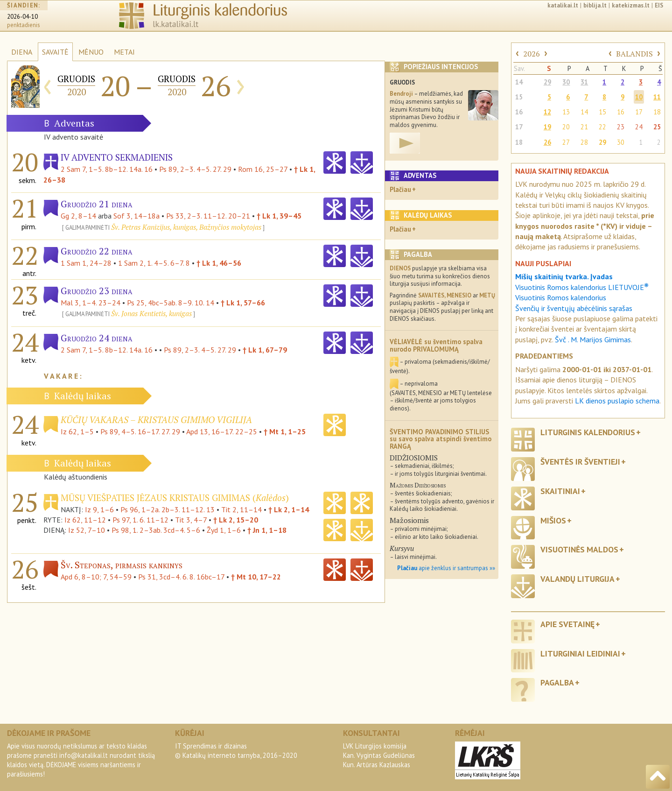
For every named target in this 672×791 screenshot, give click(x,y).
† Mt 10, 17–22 (256, 577)
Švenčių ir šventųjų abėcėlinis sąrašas (574, 308)
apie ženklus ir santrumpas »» (446, 568)
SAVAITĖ (55, 52)
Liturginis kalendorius (588, 432)
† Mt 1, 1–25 (285, 431)
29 (547, 82)
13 (566, 112)
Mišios (553, 520)
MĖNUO (91, 52)
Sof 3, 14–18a (136, 216)
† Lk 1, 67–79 (265, 350)
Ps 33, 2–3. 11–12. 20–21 (208, 216)
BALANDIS (634, 54)
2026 (532, 54)
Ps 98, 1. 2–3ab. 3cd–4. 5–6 (156, 530)
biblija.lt (595, 5)
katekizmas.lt (631, 5)
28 (584, 142)
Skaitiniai (560, 491)
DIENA (22, 52)
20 (566, 127)
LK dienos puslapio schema (617, 401)
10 (639, 97)
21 (584, 127)
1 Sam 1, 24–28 (86, 263)
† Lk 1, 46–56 (219, 263)
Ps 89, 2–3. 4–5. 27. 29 (195, 169)
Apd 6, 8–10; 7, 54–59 (96, 577)
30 (566, 82)
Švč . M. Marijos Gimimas (593, 339)
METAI (124, 52)
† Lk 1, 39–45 (279, 216)
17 (639, 112)
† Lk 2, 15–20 (236, 520)
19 (547, 127)
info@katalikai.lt (84, 755)
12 (547, 112)
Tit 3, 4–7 (191, 520)
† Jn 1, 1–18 (267, 530)
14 (519, 82)
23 (621, 127)
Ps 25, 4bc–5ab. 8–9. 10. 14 (171, 303)
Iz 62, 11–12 (85, 520)
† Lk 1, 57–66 (243, 303)
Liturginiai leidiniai (580, 653)
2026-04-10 (22, 17)
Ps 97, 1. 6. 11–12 (140, 520)
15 (519, 97)
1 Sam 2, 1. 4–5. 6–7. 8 (154, 263)
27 (566, 142)
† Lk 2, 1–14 (289, 509)
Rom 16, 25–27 (263, 169)
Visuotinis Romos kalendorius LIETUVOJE (582, 287)
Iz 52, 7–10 (87, 530)
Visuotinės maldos (579, 549)
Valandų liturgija (577, 579)
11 (657, 97)
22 (602, 127)
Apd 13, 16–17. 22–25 (222, 431)
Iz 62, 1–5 (77, 431)
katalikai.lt (563, 5)
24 (639, 127)
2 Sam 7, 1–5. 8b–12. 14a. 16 (107, 169)
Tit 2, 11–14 (241, 509)
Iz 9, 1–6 (99, 509)
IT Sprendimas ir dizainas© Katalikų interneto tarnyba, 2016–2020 (236, 751)
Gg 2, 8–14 (78, 216)
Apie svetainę (567, 624)
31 (584, 82)
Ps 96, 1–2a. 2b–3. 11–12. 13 (168, 509)
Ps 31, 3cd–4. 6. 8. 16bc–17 (181, 577)
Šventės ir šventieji (580, 462)
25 (657, 127)
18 (657, 112)
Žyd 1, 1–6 (224, 530)
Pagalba (557, 682)
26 (547, 142)
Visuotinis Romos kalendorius (561, 297)
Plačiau (400, 189)
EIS (659, 5)
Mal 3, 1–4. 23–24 (91, 303)
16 (519, 112)
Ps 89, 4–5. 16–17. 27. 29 (140, 431)
